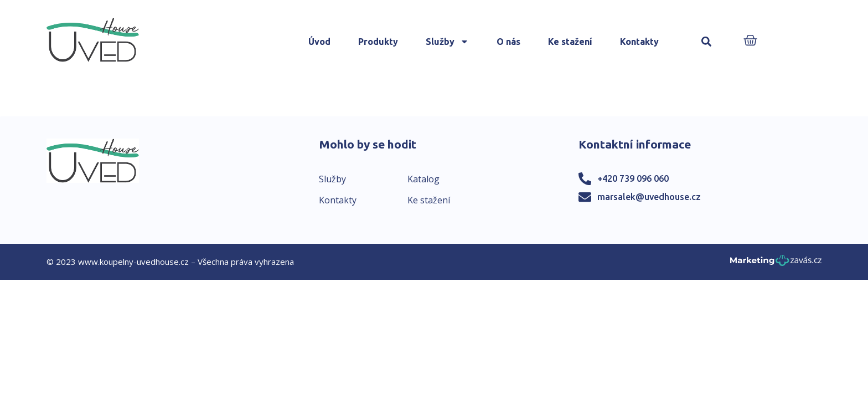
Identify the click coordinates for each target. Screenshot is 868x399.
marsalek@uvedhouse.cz (649, 197)
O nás (508, 42)
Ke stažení (570, 42)
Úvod (319, 42)
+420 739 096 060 (633, 178)
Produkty (378, 42)
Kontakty (639, 42)
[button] (707, 42)
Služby (447, 42)
